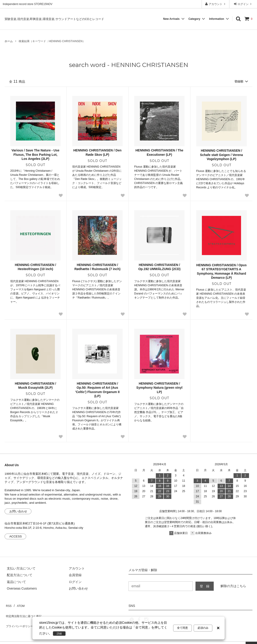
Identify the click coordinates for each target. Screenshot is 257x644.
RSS (8, 605)
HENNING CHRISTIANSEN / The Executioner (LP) (159, 153)
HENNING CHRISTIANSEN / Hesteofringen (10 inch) (35, 267)
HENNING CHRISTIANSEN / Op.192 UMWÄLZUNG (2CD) (159, 267)
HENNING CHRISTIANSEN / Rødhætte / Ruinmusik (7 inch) (97, 267)
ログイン (243, 4)
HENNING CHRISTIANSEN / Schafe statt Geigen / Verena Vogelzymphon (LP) (221, 155)
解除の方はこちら (233, 586)
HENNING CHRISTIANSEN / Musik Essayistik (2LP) (35, 386)
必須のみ (203, 629)
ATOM (18, 605)
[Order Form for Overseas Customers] (19, 589)
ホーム (9, 41)
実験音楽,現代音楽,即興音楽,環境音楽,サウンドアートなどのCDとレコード (54, 19)
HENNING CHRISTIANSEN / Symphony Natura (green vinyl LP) (159, 388)
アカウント (216, 4)
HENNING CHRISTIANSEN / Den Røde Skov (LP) (98, 153)
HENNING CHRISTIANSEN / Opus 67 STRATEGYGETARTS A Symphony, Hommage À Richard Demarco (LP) (222, 272)
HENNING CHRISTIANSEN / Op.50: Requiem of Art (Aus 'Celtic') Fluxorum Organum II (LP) (97, 390)
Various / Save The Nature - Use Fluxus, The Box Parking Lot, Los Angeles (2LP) (35, 155)
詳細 (61, 634)
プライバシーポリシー (21, 618)
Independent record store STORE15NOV (28, 4)
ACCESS (16, 537)
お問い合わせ (18, 512)
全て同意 (182, 629)
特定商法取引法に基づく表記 (25, 611)
